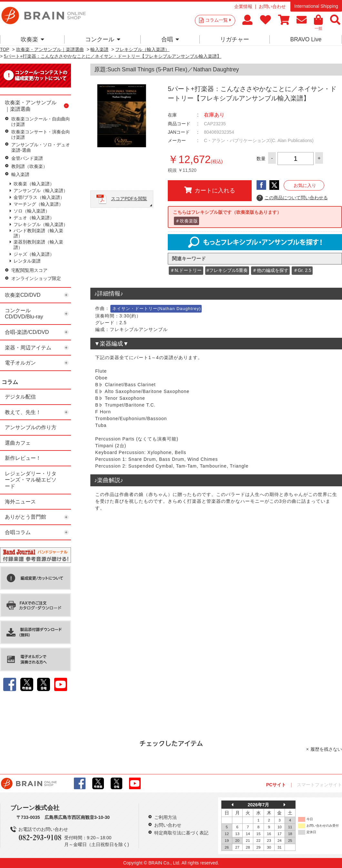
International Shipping (316, 6)
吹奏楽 (32, 39)
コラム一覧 (218, 20)
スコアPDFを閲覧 (129, 199)
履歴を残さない (326, 749)
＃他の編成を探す (270, 270)
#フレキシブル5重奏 (227, 270)
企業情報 (243, 6)
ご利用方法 (166, 817)
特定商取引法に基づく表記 (181, 833)
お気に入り (305, 185)
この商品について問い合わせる (292, 198)
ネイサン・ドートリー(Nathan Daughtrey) (157, 309)
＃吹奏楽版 (186, 221)
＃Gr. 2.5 (302, 270)
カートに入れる (210, 190)
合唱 (170, 39)
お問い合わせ (272, 6)
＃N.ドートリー (186, 270)
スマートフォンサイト (319, 785)
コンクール (103, 39)
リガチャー (235, 39)
